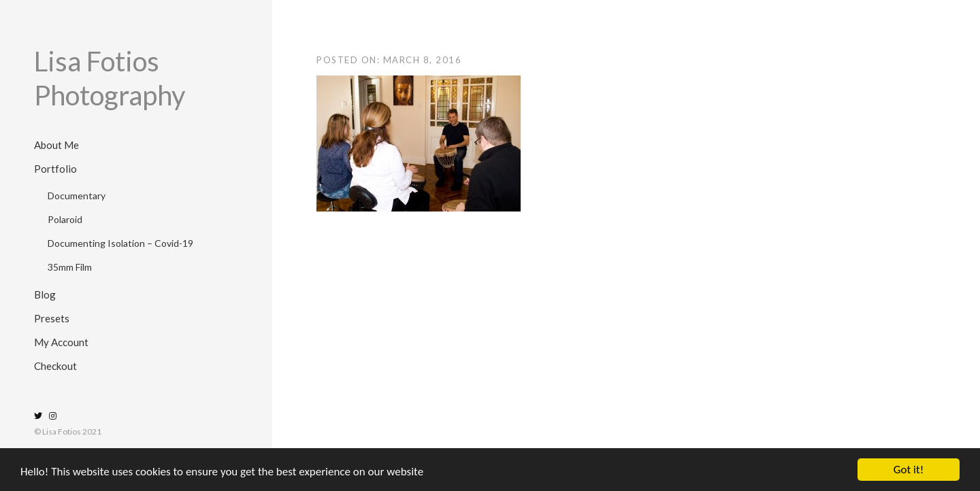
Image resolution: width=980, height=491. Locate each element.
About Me (56, 145)
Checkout (55, 366)
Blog (45, 294)
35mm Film (70, 267)
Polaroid (65, 219)
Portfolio (55, 169)
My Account (61, 342)
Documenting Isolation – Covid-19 (120, 243)
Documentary (77, 196)
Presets (52, 318)
